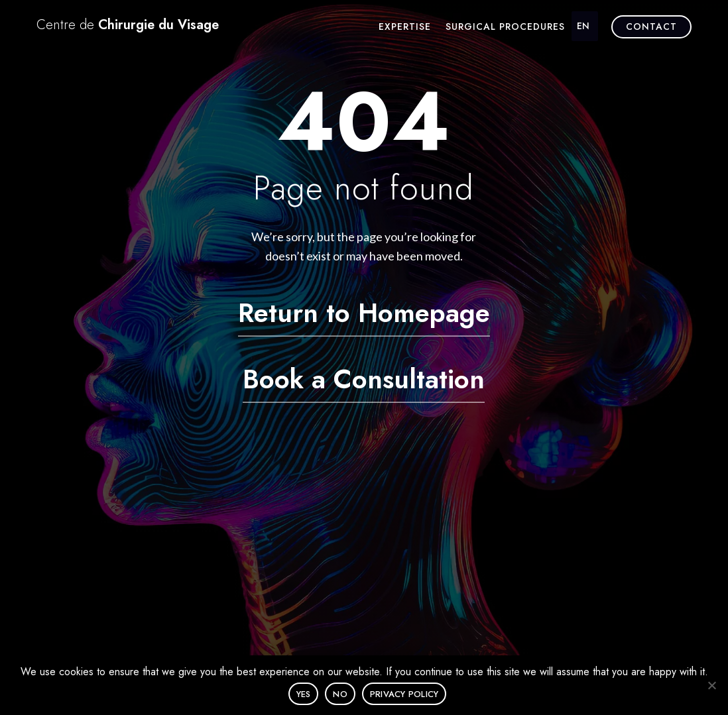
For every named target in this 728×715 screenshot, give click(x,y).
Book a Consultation (364, 378)
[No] (711, 685)
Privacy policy (404, 694)
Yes (304, 694)
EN (583, 26)
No (340, 694)
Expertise (405, 27)
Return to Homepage (364, 312)
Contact (651, 27)
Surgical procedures (505, 27)
